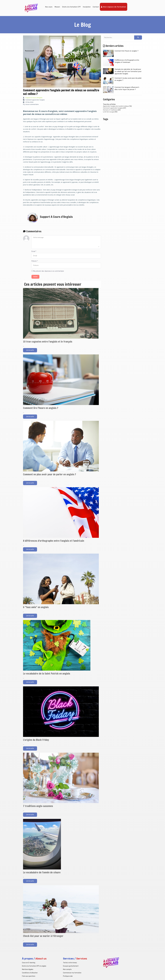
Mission (57, 7)
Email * (34, 251)
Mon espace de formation (114, 7)
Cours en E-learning (29, 963)
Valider (35, 277)
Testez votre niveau (70, 963)
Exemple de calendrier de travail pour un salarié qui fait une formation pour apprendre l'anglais (122, 71)
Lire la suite (30, 350)
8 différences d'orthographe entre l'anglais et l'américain (54, 541)
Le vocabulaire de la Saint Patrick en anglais (47, 674)
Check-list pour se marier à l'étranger (43, 936)
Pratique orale (68, 976)
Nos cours (49, 7)
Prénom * (35, 261)
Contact (96, 7)
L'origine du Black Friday (36, 740)
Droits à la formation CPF (71, 7)
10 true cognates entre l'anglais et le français (48, 342)
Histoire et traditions (110, 110)
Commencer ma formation (72, 973)
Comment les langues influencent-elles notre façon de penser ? (121, 90)
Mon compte (67, 969)
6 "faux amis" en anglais (36, 607)
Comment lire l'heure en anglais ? (41, 408)
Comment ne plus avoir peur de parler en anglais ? (50, 474)
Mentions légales (28, 969)
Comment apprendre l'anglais (113, 108)
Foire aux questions (29, 976)
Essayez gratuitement (71, 966)
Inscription (87, 7)
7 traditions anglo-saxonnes (38, 806)
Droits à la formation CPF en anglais (34, 966)
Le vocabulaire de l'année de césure (42, 872)
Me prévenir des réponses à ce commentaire (48, 271)
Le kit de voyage (109, 112)
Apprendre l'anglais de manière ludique (116, 106)
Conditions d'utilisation (30, 973)
